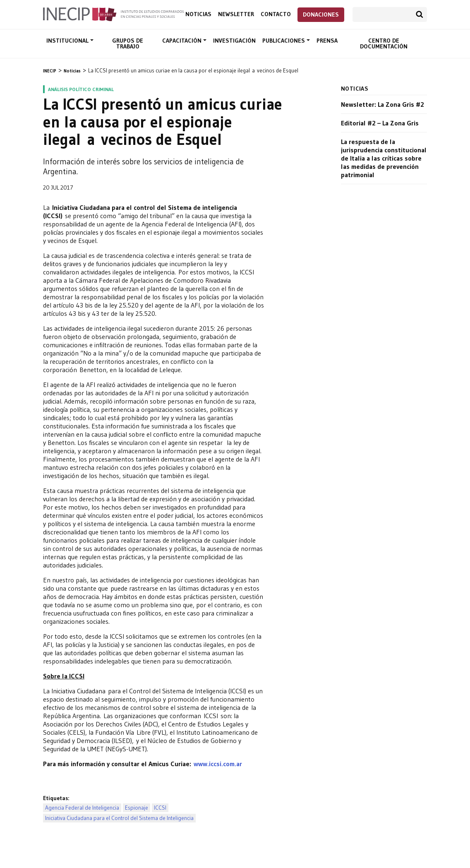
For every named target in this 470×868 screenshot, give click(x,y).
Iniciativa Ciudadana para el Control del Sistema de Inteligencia (119, 818)
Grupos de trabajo (128, 43)
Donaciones (321, 14)
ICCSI (160, 808)
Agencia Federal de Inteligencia (82, 808)
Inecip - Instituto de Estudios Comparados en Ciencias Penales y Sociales (113, 14)
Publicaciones (284, 41)
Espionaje (137, 808)
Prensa (327, 41)
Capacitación (183, 41)
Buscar (420, 14)
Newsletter (236, 14)
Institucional (68, 41)
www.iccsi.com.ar (218, 764)
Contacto (276, 14)
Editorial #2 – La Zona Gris (380, 123)
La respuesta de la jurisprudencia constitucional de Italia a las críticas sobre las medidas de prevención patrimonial (384, 158)
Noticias (198, 14)
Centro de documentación (384, 43)
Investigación (234, 41)
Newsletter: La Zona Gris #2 (382, 104)
